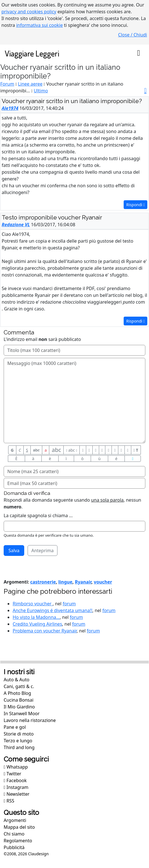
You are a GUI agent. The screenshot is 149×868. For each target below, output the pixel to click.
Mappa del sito (19, 827)
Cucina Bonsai (19, 700)
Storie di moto (19, 734)
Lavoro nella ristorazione (30, 720)
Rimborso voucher (33, 604)
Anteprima (42, 551)
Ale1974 (10, 108)
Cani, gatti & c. (19, 686)
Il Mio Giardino (19, 707)
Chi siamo (14, 834)
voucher (103, 582)
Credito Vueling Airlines (37, 624)
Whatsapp (16, 767)
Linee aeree (30, 84)
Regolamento (18, 841)
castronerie (43, 582)
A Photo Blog (17, 693)
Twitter (12, 774)
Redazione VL (16, 225)
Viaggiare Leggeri (32, 53)
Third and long (19, 747)
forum (69, 604)
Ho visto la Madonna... (36, 617)
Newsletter (16, 794)
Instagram (16, 787)
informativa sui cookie (39, 25)
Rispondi (135, 205)
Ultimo (41, 91)
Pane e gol (15, 727)
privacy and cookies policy (29, 12)
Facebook (15, 780)
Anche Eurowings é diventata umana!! (53, 610)
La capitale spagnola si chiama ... (38, 515)
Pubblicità (14, 847)
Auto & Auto (16, 680)
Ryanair (83, 582)
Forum (7, 84)
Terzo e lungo (18, 741)
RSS (9, 801)
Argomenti (15, 820)
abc (36, 450)
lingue (65, 582)
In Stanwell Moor (22, 713)
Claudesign (38, 854)
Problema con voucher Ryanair (45, 631)
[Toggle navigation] (139, 53)
